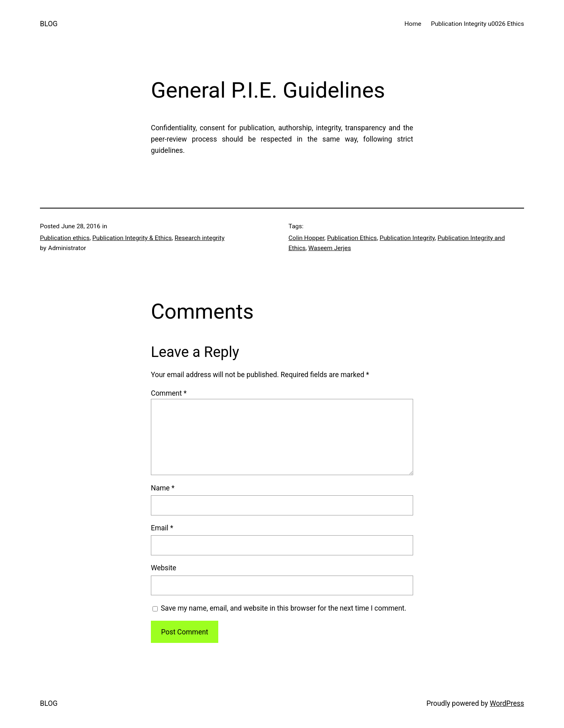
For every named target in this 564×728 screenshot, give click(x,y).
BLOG (49, 24)
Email (162, 528)
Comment (169, 393)
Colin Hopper (306, 238)
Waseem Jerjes (330, 248)
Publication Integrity (407, 238)
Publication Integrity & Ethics (132, 238)
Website (164, 568)
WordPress (507, 703)
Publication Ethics (352, 238)
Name (163, 488)
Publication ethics (65, 238)
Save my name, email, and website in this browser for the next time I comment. (283, 608)
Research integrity (200, 238)
